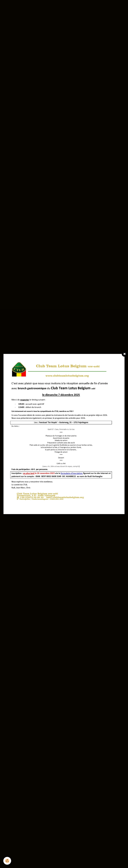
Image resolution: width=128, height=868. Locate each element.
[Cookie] (7, 861)
